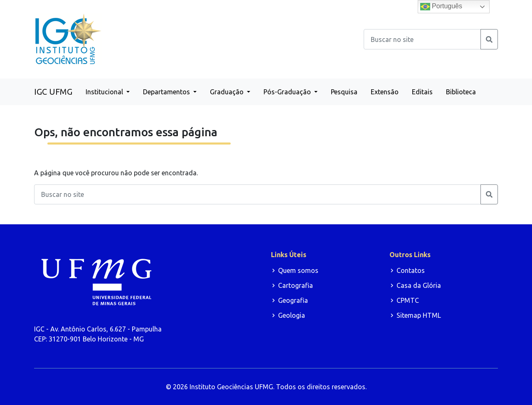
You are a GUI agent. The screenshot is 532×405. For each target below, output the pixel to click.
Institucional (105, 92)
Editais (422, 92)
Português (441, 7)
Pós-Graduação (288, 92)
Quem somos (298, 270)
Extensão (385, 92)
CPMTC (408, 300)
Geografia (293, 300)
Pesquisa (344, 92)
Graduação (228, 92)
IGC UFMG (53, 92)
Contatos (411, 270)
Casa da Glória (419, 285)
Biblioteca (461, 92)
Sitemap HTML (419, 315)
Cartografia (296, 285)
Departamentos (167, 92)
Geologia (292, 315)
